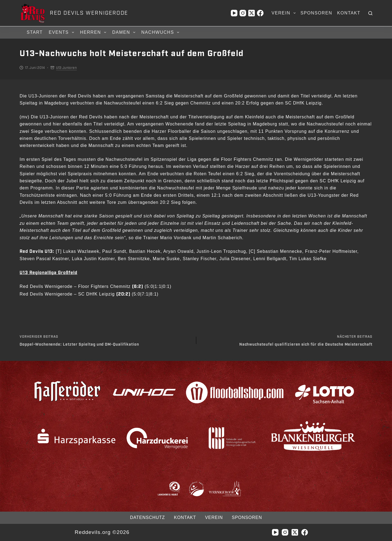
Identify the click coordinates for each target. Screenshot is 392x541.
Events (62, 32)
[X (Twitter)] (252, 13)
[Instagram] (243, 13)
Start (35, 32)
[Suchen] (370, 13)
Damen (125, 32)
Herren (94, 32)
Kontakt (349, 13)
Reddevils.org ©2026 (102, 532)
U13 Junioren (66, 68)
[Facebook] (260, 13)
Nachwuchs (161, 32)
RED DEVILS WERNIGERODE (89, 13)
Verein (284, 13)
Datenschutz (148, 517)
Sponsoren (316, 13)
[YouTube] (234, 13)
